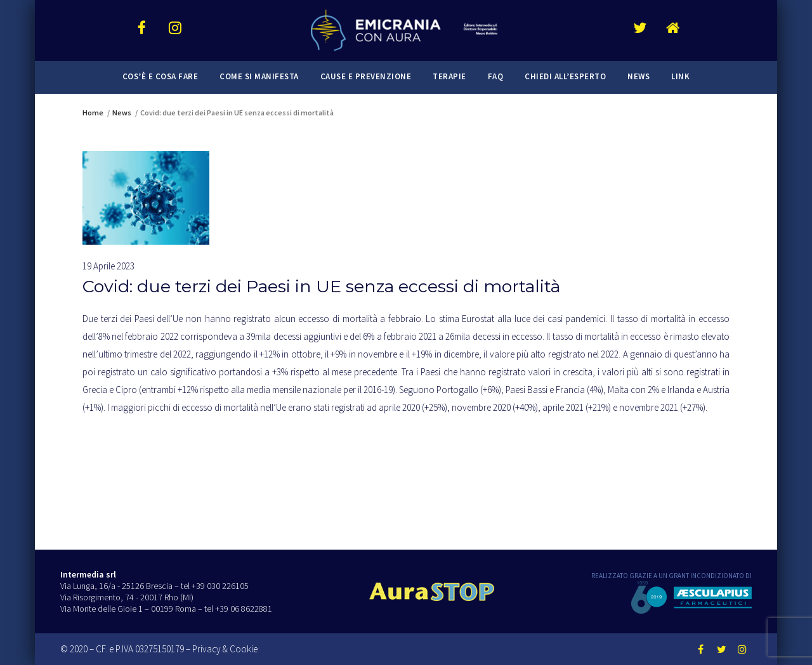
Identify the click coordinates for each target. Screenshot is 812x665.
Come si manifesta (259, 76)
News (638, 76)
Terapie (449, 76)
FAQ (496, 76)
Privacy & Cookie (225, 649)
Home (93, 113)
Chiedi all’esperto (565, 76)
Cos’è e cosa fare (160, 76)
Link (680, 76)
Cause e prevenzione (366, 76)
